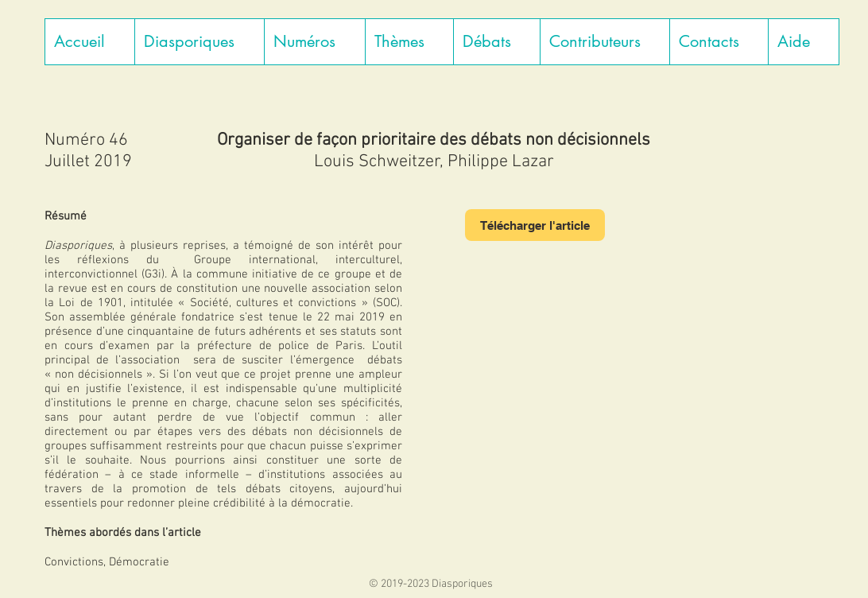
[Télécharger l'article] (535, 225)
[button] (199, 42)
